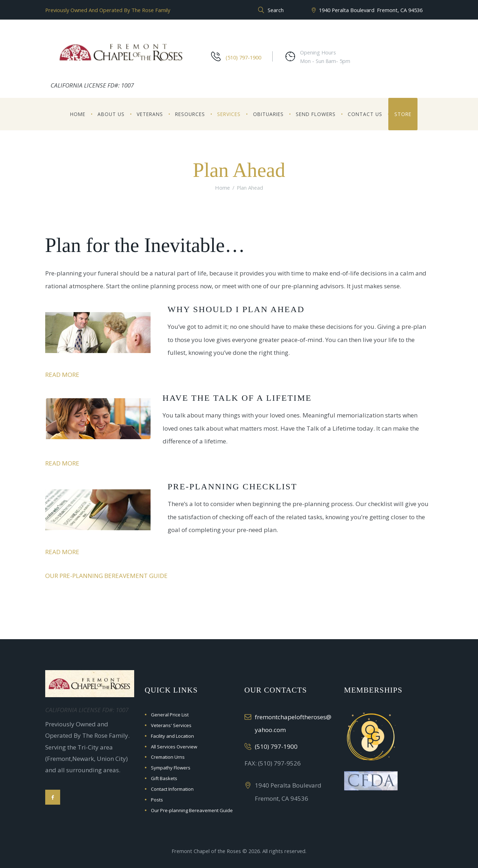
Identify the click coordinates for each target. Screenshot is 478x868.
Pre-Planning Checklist (235, 486)
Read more (62, 375)
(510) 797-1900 (243, 57)
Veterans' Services (171, 725)
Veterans (150, 114)
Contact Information (172, 789)
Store (403, 114)
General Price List (170, 715)
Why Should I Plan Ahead (239, 309)
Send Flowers (316, 114)
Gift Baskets (164, 778)
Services (229, 114)
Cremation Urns (168, 757)
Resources (190, 114)
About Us (111, 114)
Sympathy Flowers (171, 768)
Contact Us (365, 114)
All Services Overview (174, 747)
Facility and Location (172, 736)
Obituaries (268, 114)
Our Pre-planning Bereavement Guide (106, 576)
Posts (157, 800)
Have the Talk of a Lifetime (240, 398)
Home (78, 114)
